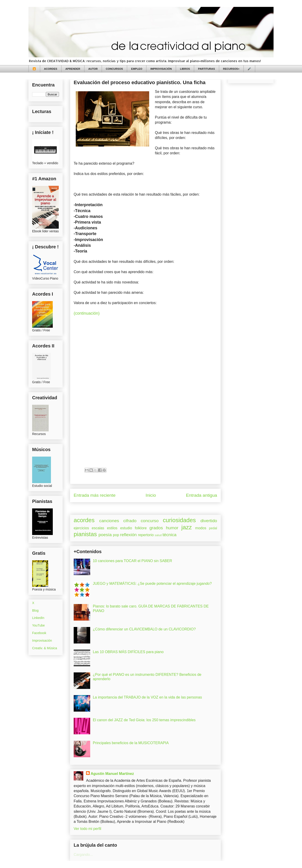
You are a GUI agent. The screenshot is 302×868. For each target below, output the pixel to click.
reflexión (128, 535)
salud (158, 535)
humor (172, 528)
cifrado (130, 521)
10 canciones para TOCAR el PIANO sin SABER (132, 561)
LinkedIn (38, 618)
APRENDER (73, 69)
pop (116, 535)
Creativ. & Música (45, 648)
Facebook (39, 633)
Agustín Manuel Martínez (112, 774)
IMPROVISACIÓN (161, 69)
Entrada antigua (202, 495)
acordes (84, 520)
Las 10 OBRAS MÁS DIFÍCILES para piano (128, 652)
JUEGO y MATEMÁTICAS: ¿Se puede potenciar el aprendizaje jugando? (152, 584)
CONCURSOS (114, 69)
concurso (150, 521)
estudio (126, 528)
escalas (98, 528)
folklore (141, 528)
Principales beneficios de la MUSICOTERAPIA (131, 743)
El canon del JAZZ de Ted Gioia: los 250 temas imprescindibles (144, 720)
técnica (169, 535)
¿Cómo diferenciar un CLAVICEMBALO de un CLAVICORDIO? (144, 629)
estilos (112, 528)
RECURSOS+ (231, 69)
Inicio (151, 495)
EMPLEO (137, 69)
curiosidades (179, 520)
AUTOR (93, 69)
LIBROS (185, 69)
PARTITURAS (206, 69)
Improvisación (42, 641)
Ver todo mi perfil (87, 829)
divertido (209, 521)
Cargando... (83, 855)
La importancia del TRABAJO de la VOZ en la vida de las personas (147, 697)
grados (156, 528)
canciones (109, 521)
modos (201, 528)
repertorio (146, 535)
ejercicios (81, 528)
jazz (187, 527)
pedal (213, 528)
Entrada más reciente (95, 495)
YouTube (38, 625)
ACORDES (51, 69)
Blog (35, 610)
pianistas (85, 534)
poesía (105, 535)
